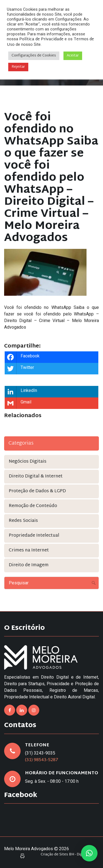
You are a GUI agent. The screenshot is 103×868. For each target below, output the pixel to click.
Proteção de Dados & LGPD (37, 491)
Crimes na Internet (29, 550)
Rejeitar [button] (18, 67)
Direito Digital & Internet (36, 476)
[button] (89, 853)
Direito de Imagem (29, 565)
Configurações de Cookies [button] (34, 56)
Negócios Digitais (28, 462)
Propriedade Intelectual (34, 536)
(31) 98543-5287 (42, 760)
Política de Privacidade (41, 39)
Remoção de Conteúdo (33, 506)
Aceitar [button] (73, 56)
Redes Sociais (23, 521)
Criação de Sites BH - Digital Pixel (68, 855)
